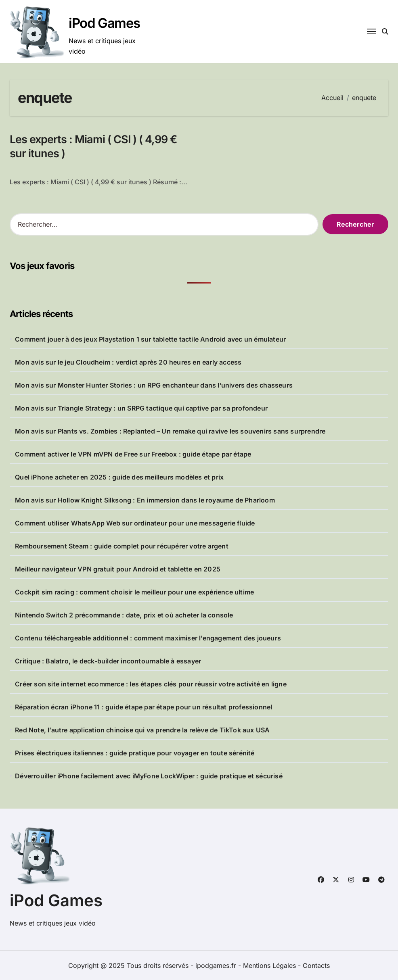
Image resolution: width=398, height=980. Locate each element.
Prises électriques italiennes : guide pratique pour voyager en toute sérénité (135, 753)
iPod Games (104, 23)
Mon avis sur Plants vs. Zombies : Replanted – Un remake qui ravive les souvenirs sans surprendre (170, 431)
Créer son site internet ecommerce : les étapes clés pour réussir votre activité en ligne (151, 684)
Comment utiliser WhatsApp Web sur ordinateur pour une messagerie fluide (135, 523)
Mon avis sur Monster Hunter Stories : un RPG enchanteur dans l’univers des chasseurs (154, 385)
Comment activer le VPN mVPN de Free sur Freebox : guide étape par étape (133, 454)
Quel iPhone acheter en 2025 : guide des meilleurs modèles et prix (119, 477)
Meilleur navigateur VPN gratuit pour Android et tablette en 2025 (118, 569)
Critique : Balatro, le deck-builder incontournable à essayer (108, 661)
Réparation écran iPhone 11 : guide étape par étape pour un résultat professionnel (143, 707)
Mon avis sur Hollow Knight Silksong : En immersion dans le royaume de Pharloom (145, 500)
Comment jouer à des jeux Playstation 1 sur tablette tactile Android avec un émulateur (150, 339)
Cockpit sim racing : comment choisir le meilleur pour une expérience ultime (134, 592)
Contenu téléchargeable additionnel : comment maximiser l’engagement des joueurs (148, 638)
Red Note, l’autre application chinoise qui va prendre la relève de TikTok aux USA (142, 730)
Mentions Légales (270, 965)
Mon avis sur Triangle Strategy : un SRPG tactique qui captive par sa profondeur (141, 408)
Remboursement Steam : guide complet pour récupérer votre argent (122, 546)
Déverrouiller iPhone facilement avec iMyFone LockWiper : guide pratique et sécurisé (149, 776)
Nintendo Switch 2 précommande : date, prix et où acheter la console (124, 615)
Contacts (316, 965)
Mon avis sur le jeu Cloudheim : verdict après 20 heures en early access (128, 362)
